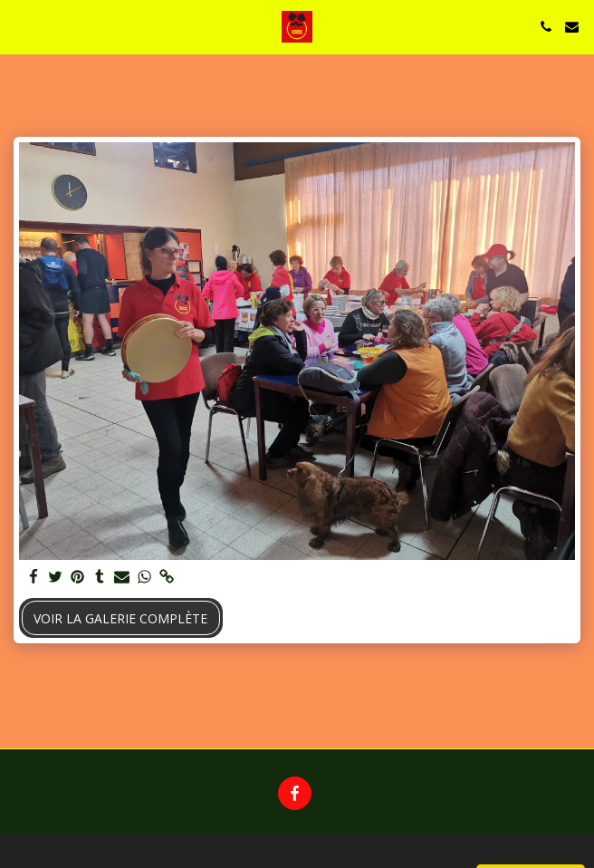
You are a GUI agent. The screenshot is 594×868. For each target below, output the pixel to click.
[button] (20, 26)
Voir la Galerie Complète (120, 618)
